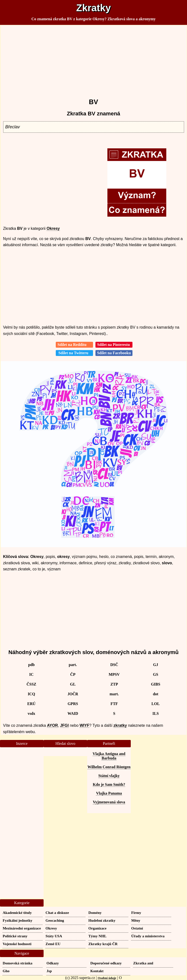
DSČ (114, 665)
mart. (114, 694)
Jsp (49, 971)
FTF (114, 704)
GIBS (156, 684)
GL (73, 684)
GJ (156, 665)
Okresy (53, 228)
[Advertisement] (94, 60)
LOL (156, 704)
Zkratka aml (143, 963)
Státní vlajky (109, 776)
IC (31, 674)
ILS (156, 713)
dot (156, 694)
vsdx (31, 713)
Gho (6, 971)
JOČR (73, 694)
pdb (32, 665)
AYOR (52, 725)
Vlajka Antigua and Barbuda (109, 756)
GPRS (73, 704)
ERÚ (31, 704)
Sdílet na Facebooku (114, 353)
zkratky (120, 725)
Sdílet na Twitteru (74, 353)
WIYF (84, 725)
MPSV (114, 674)
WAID (73, 713)
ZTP (114, 684)
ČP (73, 674)
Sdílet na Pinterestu (114, 345)
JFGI (65, 725)
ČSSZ (31, 684)
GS (155, 674)
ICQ (31, 694)
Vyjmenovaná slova (109, 802)
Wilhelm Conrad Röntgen (109, 767)
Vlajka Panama (109, 793)
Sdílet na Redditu (74, 345)
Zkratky (93, 8)
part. (73, 665)
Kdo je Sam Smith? (109, 784)
